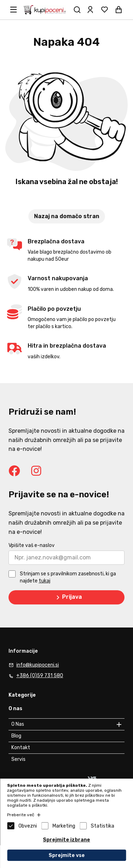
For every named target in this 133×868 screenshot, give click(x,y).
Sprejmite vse (67, 855)
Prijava (68, 597)
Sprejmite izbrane (66, 840)
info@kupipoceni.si (38, 665)
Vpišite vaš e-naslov (32, 545)
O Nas (18, 724)
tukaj (45, 581)
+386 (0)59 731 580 (40, 676)
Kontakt (21, 748)
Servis (18, 759)
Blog (16, 736)
